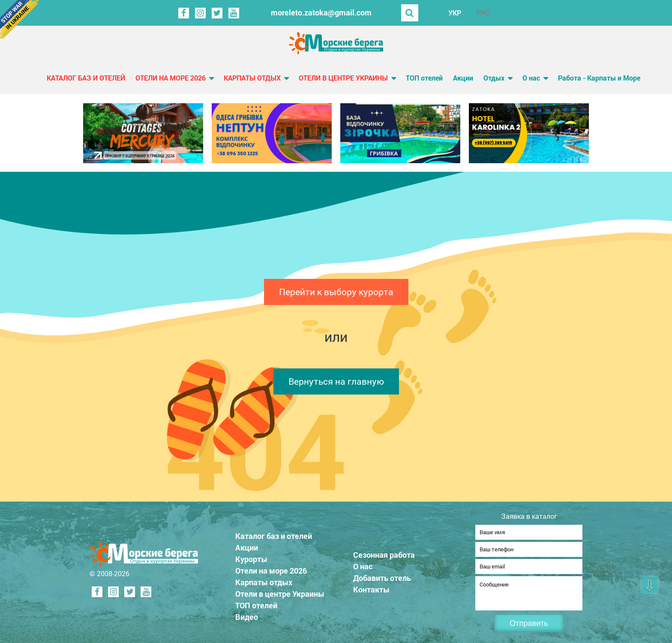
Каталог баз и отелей (86, 78)
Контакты (371, 587)
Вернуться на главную (336, 381)
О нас (531, 78)
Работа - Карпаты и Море (599, 78)
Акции (463, 78)
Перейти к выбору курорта (336, 292)
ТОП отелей (424, 78)
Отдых (494, 78)
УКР (455, 13)
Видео (247, 614)
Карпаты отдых (252, 78)
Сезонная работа (384, 552)
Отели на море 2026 (171, 78)
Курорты (251, 556)
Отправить (529, 623)
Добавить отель (382, 575)
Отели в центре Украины (343, 78)
